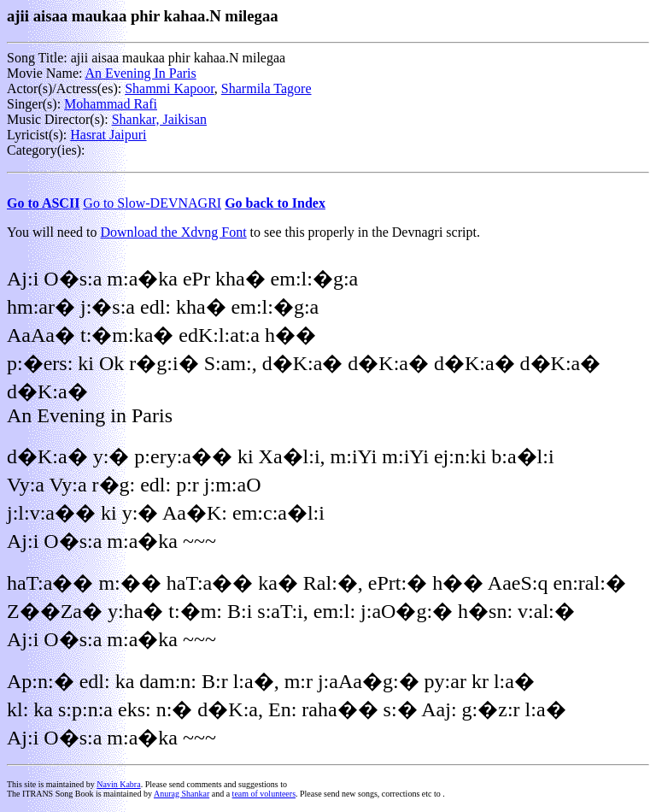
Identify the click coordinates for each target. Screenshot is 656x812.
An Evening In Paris (141, 73)
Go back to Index (275, 203)
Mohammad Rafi (111, 104)
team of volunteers (264, 794)
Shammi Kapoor (170, 88)
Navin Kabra (118, 784)
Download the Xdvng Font (174, 232)
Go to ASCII (43, 203)
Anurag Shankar (182, 794)
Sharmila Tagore (266, 88)
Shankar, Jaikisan (159, 119)
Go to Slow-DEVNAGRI (152, 203)
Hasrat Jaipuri (108, 135)
